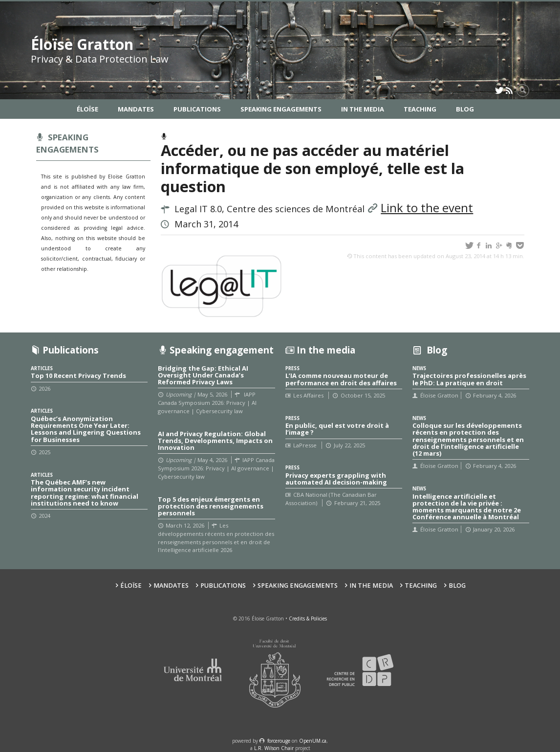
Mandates (136, 109)
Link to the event (427, 208)
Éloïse (87, 109)
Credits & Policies (308, 619)
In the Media (363, 109)
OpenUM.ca (313, 741)
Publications (197, 109)
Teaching (420, 109)
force (279, 741)
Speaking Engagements (281, 109)
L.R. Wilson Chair (274, 748)
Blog (465, 109)
